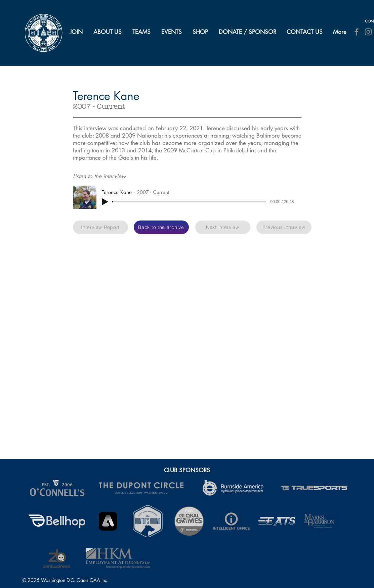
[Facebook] (357, 32)
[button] (108, 32)
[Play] (105, 202)
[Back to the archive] (161, 227)
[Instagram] (368, 32)
